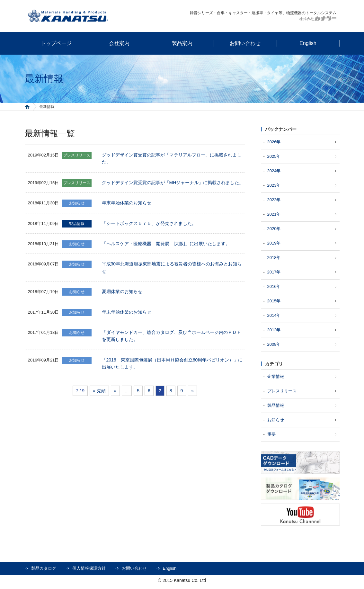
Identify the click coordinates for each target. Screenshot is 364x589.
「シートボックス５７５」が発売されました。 (149, 223)
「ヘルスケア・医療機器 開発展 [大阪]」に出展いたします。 (166, 244)
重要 (271, 434)
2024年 (274, 171)
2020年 (274, 229)
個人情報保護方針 (89, 568)
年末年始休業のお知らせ (127, 203)
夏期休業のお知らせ (122, 291)
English (170, 568)
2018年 (274, 258)
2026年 (274, 142)
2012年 (274, 330)
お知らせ (276, 420)
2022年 (274, 200)
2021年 (274, 214)
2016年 (274, 286)
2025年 (274, 156)
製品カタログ (44, 568)
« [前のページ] (115, 391)
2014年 (274, 315)
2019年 (274, 243)
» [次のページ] (192, 391)
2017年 (274, 272)
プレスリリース (282, 391)
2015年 (274, 301)
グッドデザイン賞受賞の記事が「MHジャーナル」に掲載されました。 (173, 183)
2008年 (274, 344)
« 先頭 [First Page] (99, 391)
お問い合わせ (134, 568)
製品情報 (276, 405)
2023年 (274, 185)
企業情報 (276, 376)
